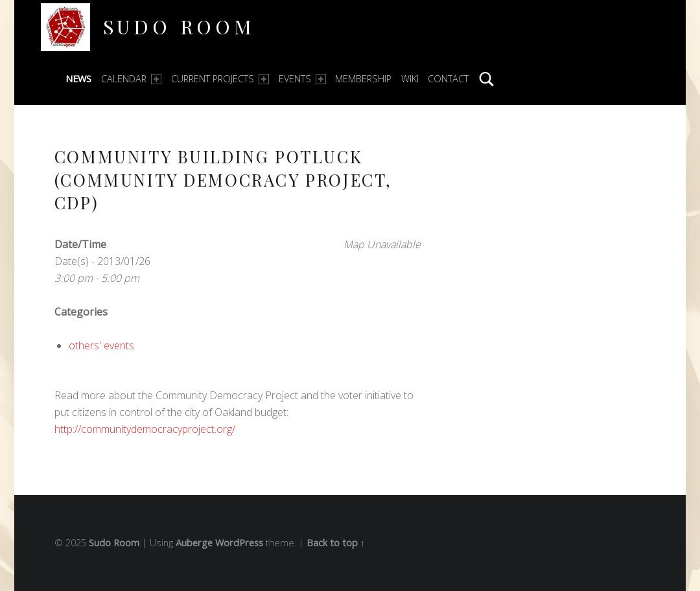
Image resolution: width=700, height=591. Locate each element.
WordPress (239, 543)
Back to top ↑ (336, 543)
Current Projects (220, 79)
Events (302, 79)
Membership (363, 79)
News (78, 79)
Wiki (410, 79)
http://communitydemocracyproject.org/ (145, 429)
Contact (448, 79)
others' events (101, 345)
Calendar (131, 79)
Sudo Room (179, 26)
